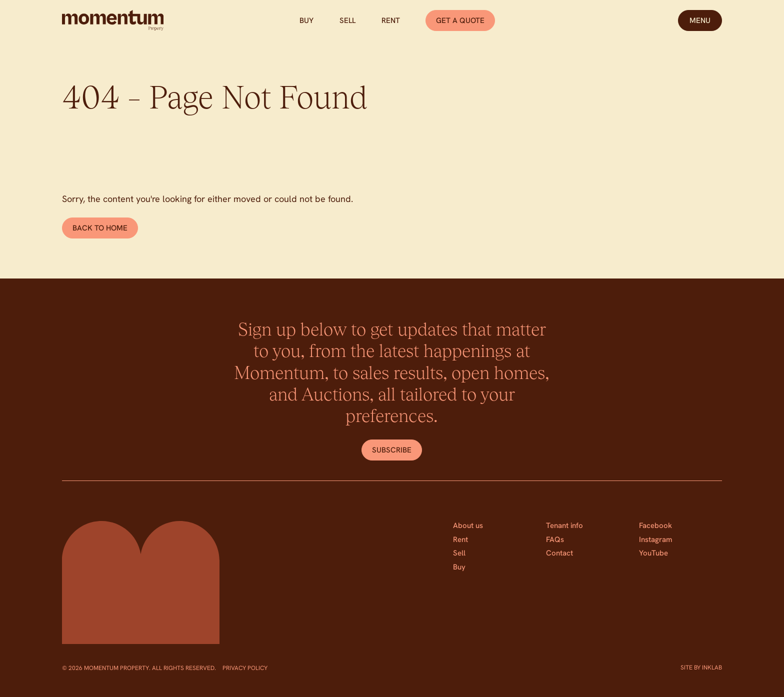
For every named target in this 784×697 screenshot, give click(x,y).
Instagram (656, 539)
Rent (391, 20)
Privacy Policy (245, 668)
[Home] (113, 20)
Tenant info (564, 525)
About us (468, 525)
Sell (347, 20)
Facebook (655, 525)
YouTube (653, 553)
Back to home (100, 228)
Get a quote (460, 20)
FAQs (555, 539)
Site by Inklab (701, 667)
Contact (559, 553)
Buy (306, 20)
